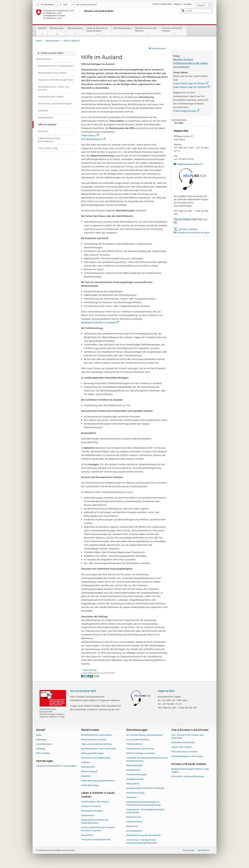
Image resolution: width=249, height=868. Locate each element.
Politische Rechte (134, 744)
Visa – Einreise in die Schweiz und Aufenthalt (187, 736)
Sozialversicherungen (136, 774)
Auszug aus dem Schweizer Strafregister (145, 788)
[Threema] (92, 676)
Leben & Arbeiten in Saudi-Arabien (98, 31)
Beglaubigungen (134, 765)
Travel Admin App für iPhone (191, 83)
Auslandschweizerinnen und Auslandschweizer (95, 822)
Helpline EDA (166, 691)
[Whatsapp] (95, 676)
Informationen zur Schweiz (184, 752)
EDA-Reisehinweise (93, 139)
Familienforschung (135, 793)
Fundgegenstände (135, 779)
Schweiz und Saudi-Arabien (173, 31)
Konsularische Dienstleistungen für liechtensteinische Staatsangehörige (143, 803)
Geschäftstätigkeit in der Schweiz (187, 756)
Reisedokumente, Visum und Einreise (99, 749)
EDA (65, 5)
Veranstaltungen (44, 744)
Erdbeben (86, 762)
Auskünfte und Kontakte (183, 743)
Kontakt (177, 123)
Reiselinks (86, 776)
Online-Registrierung (186, 111)
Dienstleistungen (122, 31)
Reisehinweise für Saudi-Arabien (97, 735)
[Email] (98, 676)
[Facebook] (83, 676)
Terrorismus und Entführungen (96, 758)
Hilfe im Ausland (89, 771)
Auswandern (87, 835)
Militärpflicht (133, 784)
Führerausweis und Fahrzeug (140, 749)
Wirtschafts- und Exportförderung (188, 777)
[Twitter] (86, 676)
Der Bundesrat (48, 5)
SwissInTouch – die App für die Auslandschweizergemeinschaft (141, 841)
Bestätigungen (133, 770)
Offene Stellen (43, 753)
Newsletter (41, 740)
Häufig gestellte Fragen (92, 753)
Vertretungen (57, 31)
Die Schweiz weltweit (87, 5)
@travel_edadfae (188, 229)
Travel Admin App (90, 785)
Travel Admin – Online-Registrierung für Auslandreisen (145, 811)
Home (39, 41)
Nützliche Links (134, 817)
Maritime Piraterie (183, 59)
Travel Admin (90, 135)
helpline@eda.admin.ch (190, 164)
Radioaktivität (88, 767)
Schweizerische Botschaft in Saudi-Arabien (56, 766)
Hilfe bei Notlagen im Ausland (141, 753)
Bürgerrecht (132, 826)
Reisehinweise (75, 31)
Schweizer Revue (134, 822)
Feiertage (41, 749)
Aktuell (42, 31)
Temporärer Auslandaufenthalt (96, 840)
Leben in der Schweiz (182, 747)
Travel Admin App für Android (191, 87)
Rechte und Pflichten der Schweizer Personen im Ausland (98, 829)
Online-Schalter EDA (83, 691)
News (39, 735)
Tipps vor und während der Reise (97, 744)
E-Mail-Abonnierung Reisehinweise (98, 781)
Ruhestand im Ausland (92, 811)
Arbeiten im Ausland (91, 806)
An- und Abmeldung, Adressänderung (144, 735)
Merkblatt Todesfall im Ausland (100, 322)
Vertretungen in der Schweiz (95, 802)
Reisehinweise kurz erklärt (94, 740)
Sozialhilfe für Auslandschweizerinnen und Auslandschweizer (147, 759)
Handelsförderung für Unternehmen (144, 835)
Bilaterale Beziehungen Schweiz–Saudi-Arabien (190, 770)
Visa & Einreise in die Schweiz (147, 31)
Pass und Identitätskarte (138, 740)
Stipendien (131, 797)
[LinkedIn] (89, 676)
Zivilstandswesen (134, 831)
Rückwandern (88, 815)
